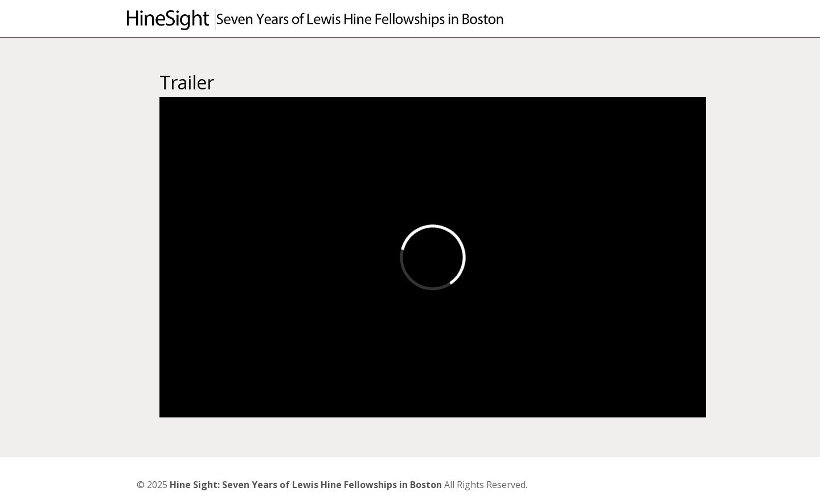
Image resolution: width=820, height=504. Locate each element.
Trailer (187, 82)
